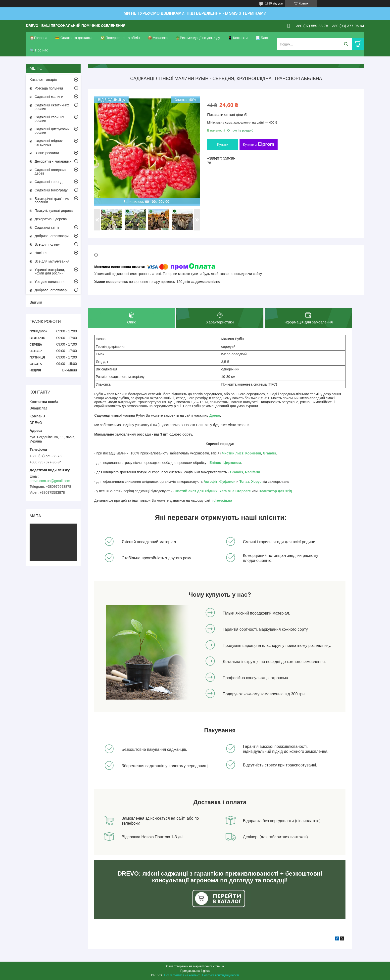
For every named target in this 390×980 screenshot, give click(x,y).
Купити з (259, 144)
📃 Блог (262, 38)
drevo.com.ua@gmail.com (50, 481)
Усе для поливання (50, 282)
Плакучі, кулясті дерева (54, 211)
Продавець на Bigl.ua (195, 971)
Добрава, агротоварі (51, 290)
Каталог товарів (43, 79)
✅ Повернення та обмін (120, 38)
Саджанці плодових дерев (50, 172)
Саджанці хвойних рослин (49, 119)
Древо (215, 416)
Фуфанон (227, 482)
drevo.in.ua (223, 501)
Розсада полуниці (49, 88)
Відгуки (36, 302)
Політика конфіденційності (221, 975)
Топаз (244, 482)
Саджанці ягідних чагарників (49, 143)
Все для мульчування (52, 261)
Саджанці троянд (49, 182)
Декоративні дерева (51, 219)
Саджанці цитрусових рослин (52, 131)
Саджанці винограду (51, 190)
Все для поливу (47, 244)
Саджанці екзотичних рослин (52, 107)
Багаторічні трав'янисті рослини (53, 200)
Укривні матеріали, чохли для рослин (50, 271)
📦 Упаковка (158, 38)
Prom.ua (218, 966)
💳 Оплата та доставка (74, 38)
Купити (223, 144)
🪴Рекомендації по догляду (198, 38)
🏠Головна (39, 38)
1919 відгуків (274, 3)
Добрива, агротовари (52, 236)
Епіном (216, 463)
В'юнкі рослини (47, 153)
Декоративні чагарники (53, 161)
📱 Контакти (238, 38)
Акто (208, 482)
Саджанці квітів (47, 227)
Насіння (41, 253)
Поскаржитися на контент (182, 975)
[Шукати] (346, 44)
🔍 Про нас (39, 50)
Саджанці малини (49, 97)
